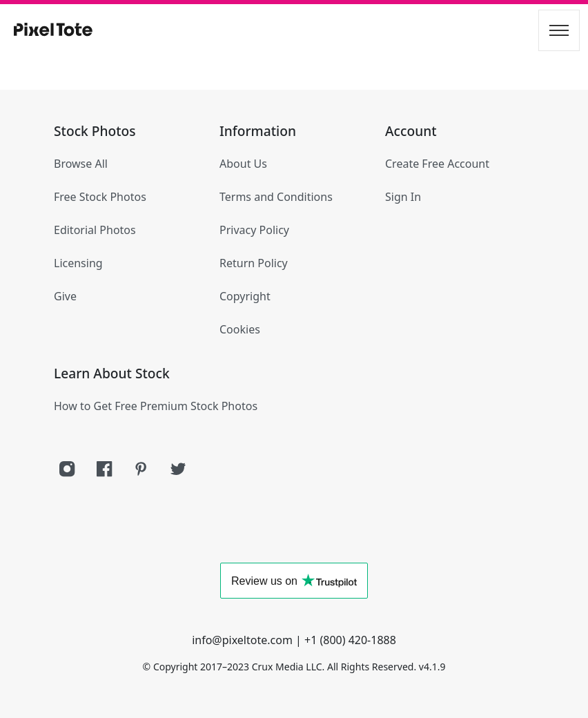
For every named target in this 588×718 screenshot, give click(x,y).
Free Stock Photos (100, 197)
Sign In (403, 197)
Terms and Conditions (276, 197)
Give (65, 296)
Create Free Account (437, 164)
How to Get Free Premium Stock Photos (156, 406)
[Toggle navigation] (559, 30)
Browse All (81, 164)
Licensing (78, 263)
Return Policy (254, 263)
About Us (243, 164)
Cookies (240, 329)
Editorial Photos (95, 230)
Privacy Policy (254, 230)
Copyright (245, 296)
